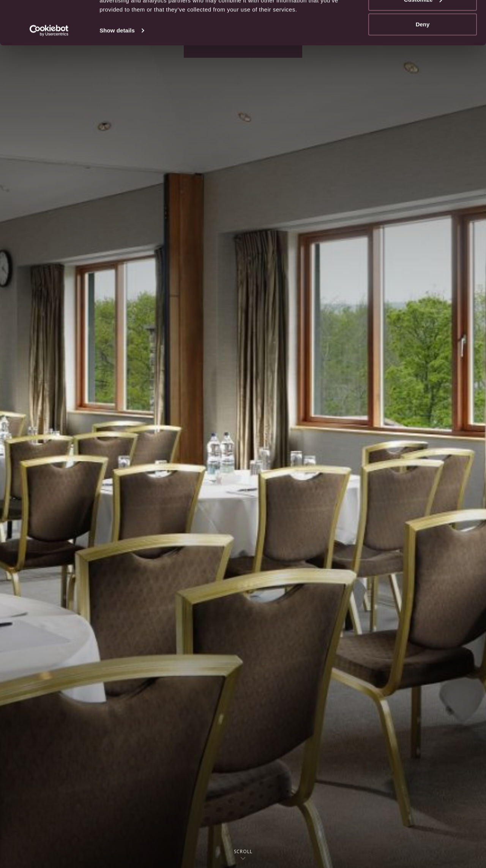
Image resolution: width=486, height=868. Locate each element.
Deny (423, 70)
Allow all (423, 20)
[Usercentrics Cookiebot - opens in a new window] (49, 76)
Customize (423, 45)
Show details (117, 76)
